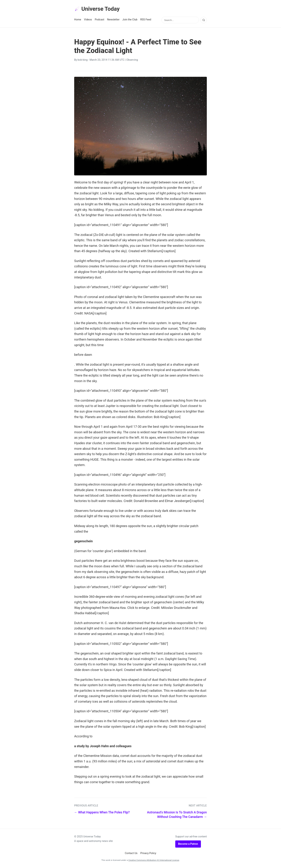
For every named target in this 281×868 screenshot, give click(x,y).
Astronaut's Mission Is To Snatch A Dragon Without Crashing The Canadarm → (177, 815)
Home (78, 20)
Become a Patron (188, 844)
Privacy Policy (148, 854)
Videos (88, 20)
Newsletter (113, 20)
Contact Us (131, 854)
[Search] (204, 20)
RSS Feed (146, 20)
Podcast (100, 20)
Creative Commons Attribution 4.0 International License (154, 860)
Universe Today (97, 9)
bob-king (83, 60)
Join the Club (130, 20)
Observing (132, 60)
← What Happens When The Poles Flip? (102, 813)
